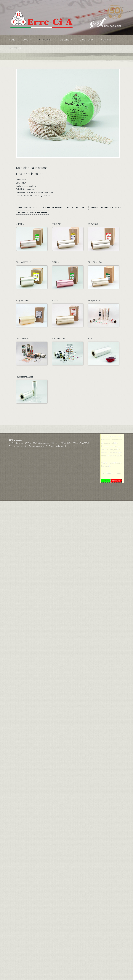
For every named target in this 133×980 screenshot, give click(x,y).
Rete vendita (65, 40)
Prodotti (46, 40)
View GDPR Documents (111, 473)
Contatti (106, 40)
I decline (116, 481)
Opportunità (87, 40)
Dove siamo (15, 48)
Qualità (27, 40)
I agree (106, 481)
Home (12, 40)
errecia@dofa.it (60, 446)
